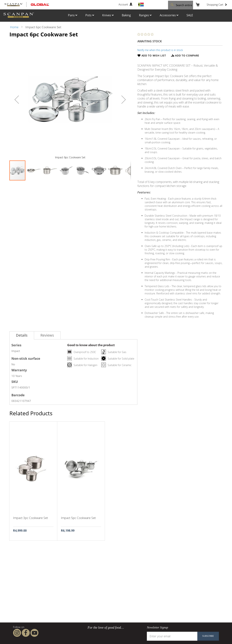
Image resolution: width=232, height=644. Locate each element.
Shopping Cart (215, 5)
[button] (17, 100)
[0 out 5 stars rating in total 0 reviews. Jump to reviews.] (146, 34)
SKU (15, 382)
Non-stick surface (26, 358)
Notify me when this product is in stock (160, 50)
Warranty (19, 370)
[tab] (22, 335)
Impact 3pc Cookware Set (30, 518)
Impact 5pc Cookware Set (78, 518)
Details (22, 335)
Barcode (18, 395)
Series (16, 345)
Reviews (47, 335)
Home (14, 27)
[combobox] (172, 5)
